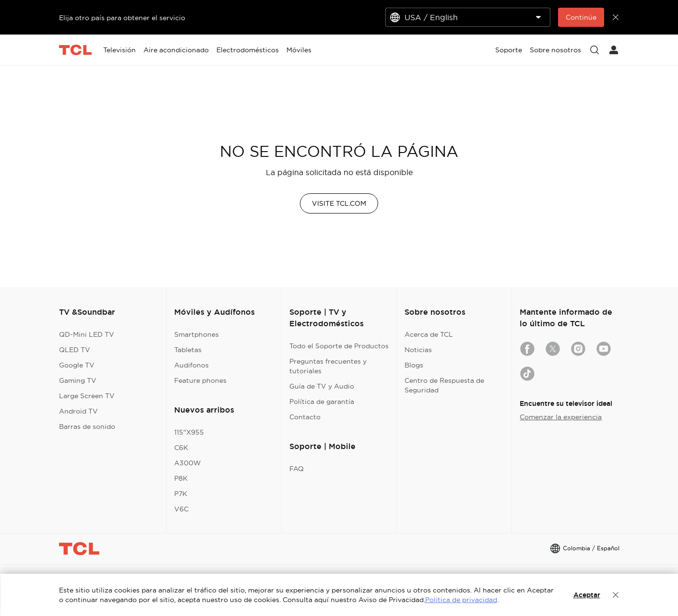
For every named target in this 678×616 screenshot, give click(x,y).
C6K (181, 448)
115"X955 (189, 432)
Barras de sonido (87, 426)
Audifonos (191, 365)
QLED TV (75, 350)
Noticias (418, 350)
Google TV (77, 365)
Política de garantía (322, 402)
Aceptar (587, 595)
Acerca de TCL (429, 334)
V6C (181, 509)
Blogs (414, 365)
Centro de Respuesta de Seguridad (444, 385)
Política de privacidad (461, 600)
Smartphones (196, 334)
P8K (181, 478)
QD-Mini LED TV (87, 334)
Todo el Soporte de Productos (339, 346)
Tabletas (188, 350)
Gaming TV (78, 380)
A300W (188, 463)
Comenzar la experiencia (561, 417)
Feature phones (200, 380)
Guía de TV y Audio (322, 386)
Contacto (305, 417)
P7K (181, 494)
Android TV (78, 411)
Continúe (581, 17)
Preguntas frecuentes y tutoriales (328, 366)
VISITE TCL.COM (339, 203)
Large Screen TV (87, 396)
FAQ (297, 469)
